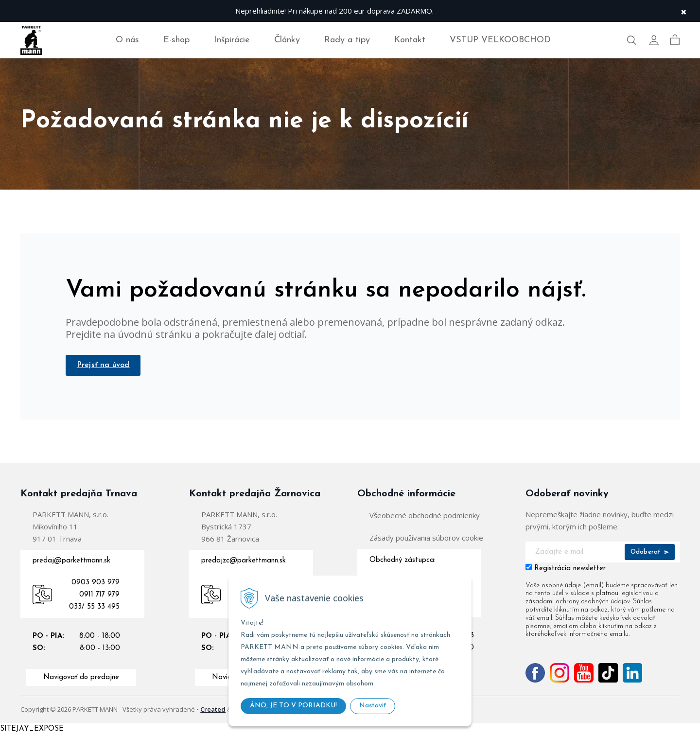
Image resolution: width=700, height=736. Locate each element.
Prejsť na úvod (105, 366)
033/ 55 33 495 (94, 608)
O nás (127, 40)
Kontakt (410, 40)
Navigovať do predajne (81, 678)
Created (213, 710)
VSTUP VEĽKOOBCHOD (500, 40)
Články (287, 40)
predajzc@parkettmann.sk (244, 562)
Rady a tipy (347, 40)
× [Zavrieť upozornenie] (683, 11)
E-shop (176, 40)
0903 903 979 (96, 584)
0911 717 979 (99, 596)
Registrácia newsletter (570, 570)
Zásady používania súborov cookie (426, 539)
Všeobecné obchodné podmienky (425, 516)
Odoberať (650, 553)
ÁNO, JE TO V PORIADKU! (293, 706)
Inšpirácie (232, 40)
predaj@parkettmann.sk (71, 562)
